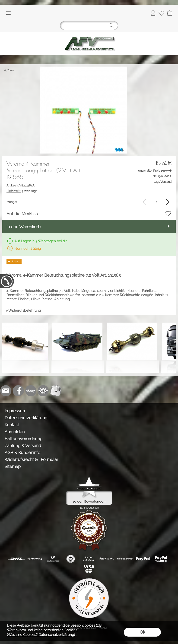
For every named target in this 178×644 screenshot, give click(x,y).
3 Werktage (22, 191)
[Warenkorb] (170, 13)
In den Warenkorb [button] (24, 227)
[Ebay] (31, 391)
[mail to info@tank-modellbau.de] (6, 391)
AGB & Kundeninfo (22, 453)
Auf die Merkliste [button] (23, 214)
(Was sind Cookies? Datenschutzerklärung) (41, 635)
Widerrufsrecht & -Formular (31, 460)
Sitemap (13, 466)
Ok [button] (142, 632)
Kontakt (12, 425)
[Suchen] (89, 26)
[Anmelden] (153, 13)
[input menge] (157, 202)
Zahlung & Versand (23, 446)
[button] (8, 13)
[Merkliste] (161, 13)
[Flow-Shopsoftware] (43, 391)
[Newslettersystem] (56, 391)
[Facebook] (18, 391)
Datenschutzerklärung (26, 418)
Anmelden (15, 432)
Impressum (15, 411)
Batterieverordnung (24, 439)
